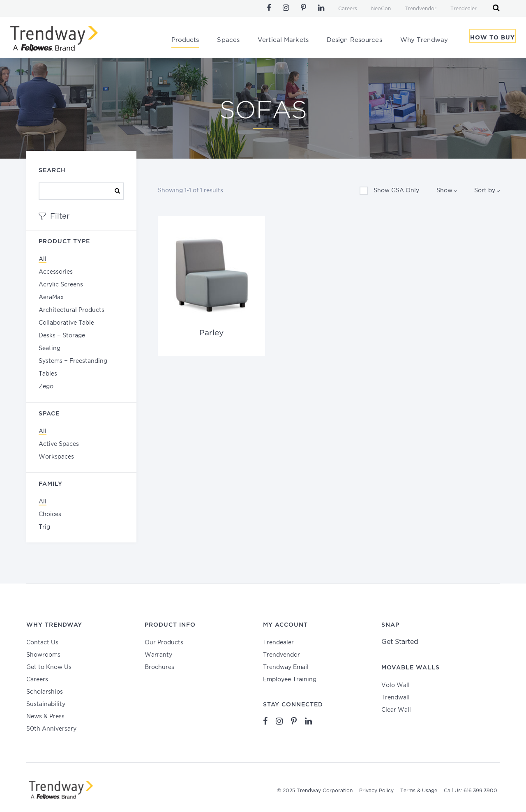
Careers (348, 9)
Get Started (400, 638)
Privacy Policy (376, 788)
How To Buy (493, 41)
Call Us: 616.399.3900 (471, 788)
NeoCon (381, 9)
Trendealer (464, 9)
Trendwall (396, 694)
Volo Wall (396, 682)
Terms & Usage (419, 788)
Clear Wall (396, 706)
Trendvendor (421, 9)
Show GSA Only (389, 191)
